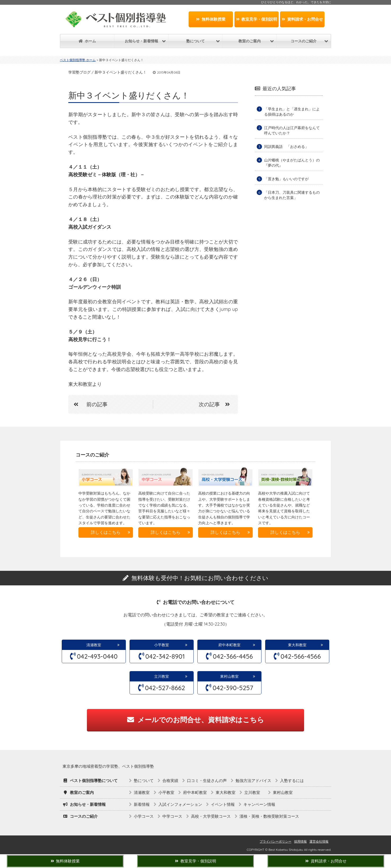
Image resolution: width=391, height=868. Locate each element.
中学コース (172, 816)
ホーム (87, 41)
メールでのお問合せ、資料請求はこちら (196, 720)
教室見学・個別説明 (257, 19)
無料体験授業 (211, 19)
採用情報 (300, 841)
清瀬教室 (94, 645)
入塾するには (292, 781)
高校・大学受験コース (211, 816)
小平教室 (162, 645)
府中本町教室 (229, 645)
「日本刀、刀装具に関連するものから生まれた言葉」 (292, 195)
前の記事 (88, 404)
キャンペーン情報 (259, 804)
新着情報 (142, 804)
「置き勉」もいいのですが (286, 179)
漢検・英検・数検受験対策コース (269, 816)
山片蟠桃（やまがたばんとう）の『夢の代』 (292, 163)
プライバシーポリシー (276, 841)
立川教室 (163, 676)
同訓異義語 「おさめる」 (286, 147)
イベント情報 (223, 804)
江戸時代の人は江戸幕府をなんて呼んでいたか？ (292, 130)
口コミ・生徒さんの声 (207, 781)
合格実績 (170, 781)
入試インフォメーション (180, 804)
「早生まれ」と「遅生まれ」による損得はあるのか (292, 112)
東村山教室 (229, 676)
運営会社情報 (319, 841)
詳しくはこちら (106, 532)
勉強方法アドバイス (253, 781)
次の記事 (217, 404)
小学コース (144, 816)
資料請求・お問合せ (302, 19)
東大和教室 (297, 645)
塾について (144, 781)
